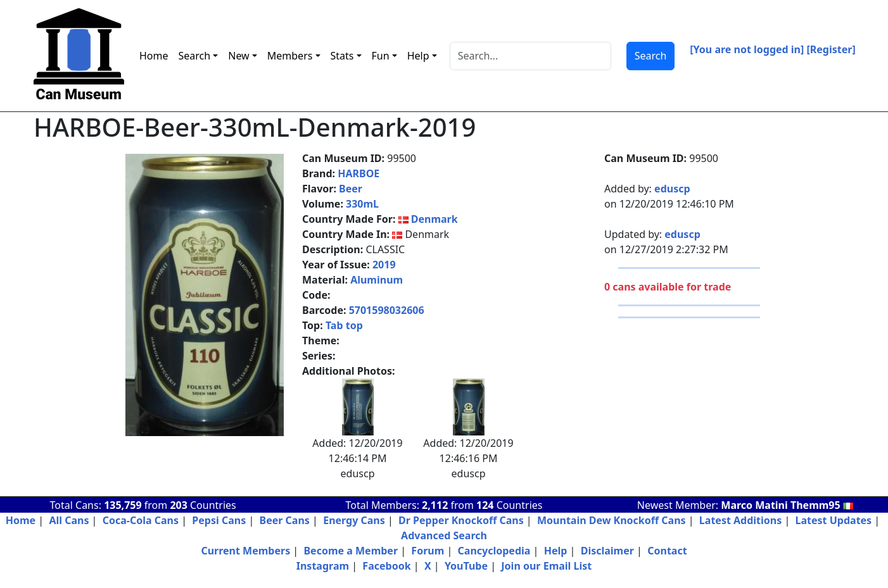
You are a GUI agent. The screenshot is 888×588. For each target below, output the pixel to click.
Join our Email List (546, 566)
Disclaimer (607, 551)
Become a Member (351, 551)
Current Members (245, 551)
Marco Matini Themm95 (787, 505)
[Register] (831, 49)
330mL (362, 204)
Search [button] (195, 56)
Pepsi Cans (219, 520)
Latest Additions (740, 520)
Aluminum (377, 280)
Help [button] (418, 56)
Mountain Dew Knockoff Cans (612, 520)
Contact (667, 551)
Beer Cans (285, 520)
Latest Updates (834, 520)
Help (556, 551)
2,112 (435, 505)
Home (154, 56)
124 (485, 505)
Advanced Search (444, 535)
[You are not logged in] (747, 49)
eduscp (672, 189)
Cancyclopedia (494, 551)
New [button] (238, 56)
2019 (384, 265)
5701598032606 (387, 310)
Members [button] (290, 56)
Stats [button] (342, 56)
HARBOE (358, 173)
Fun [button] (381, 56)
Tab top (344, 325)
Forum (428, 551)
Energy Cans (354, 520)
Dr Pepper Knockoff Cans (461, 520)
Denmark (434, 219)
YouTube (466, 566)
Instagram (323, 566)
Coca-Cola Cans (141, 520)
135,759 (123, 505)
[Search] (530, 56)
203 (178, 505)
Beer (351, 189)
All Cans (69, 520)
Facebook (386, 566)
